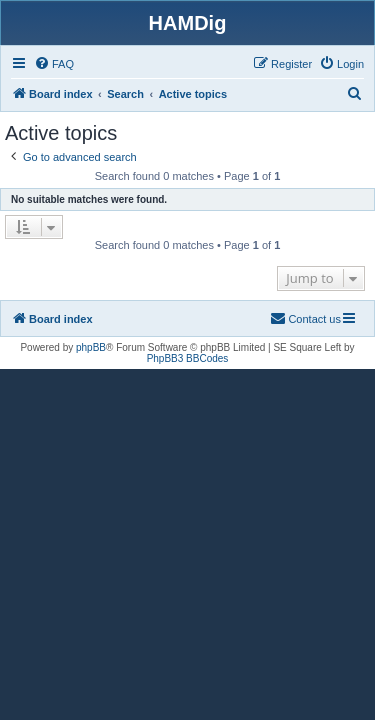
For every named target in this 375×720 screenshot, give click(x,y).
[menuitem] (54, 64)
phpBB (91, 347)
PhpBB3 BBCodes (188, 358)
